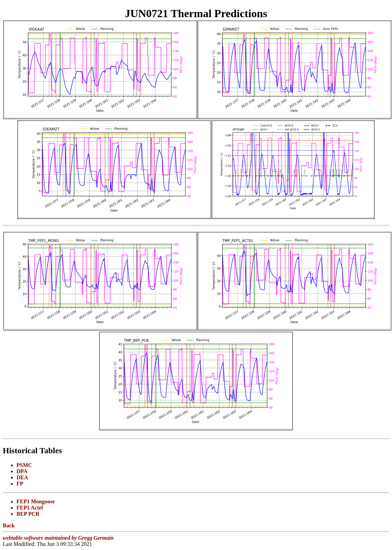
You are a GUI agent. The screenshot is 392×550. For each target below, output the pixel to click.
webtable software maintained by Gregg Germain (58, 538)
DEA (22, 477)
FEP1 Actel (30, 508)
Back (9, 525)
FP (20, 484)
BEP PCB (28, 514)
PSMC (24, 465)
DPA (22, 471)
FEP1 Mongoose (36, 501)
